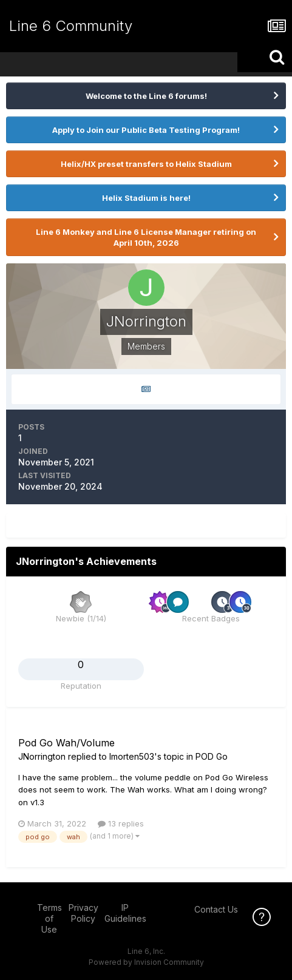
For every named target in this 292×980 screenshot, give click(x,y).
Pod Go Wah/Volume (66, 743)
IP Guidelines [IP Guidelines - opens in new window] (125, 913)
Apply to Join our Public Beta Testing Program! (146, 130)
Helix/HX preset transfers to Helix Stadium (146, 164)
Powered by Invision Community (146, 962)
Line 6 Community (71, 26)
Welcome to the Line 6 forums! (146, 96)
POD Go (212, 756)
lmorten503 (132, 756)
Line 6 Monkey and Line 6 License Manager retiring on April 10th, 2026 (146, 237)
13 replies (121, 823)
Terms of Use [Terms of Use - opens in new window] (49, 918)
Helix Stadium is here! (146, 198)
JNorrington (42, 756)
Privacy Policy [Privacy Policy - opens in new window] (83, 913)
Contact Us (216, 909)
